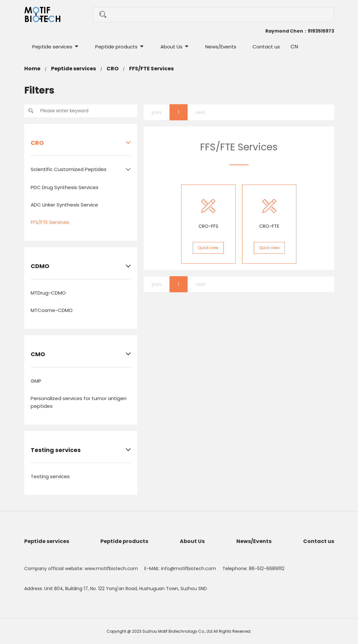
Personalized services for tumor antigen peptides (79, 402)
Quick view (208, 248)
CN (294, 47)
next (200, 112)
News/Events (221, 47)
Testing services (50, 476)
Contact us (266, 47)
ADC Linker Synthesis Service (64, 205)
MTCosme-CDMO (52, 310)
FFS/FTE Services (151, 69)
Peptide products (116, 47)
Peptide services (52, 47)
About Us (171, 47)
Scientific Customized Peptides (69, 169)
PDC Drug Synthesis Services (65, 187)
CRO (113, 69)
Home (32, 69)
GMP (36, 381)
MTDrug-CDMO (48, 293)
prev (157, 112)
